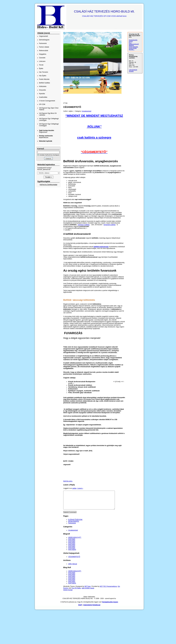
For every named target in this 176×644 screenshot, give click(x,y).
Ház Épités (43, 76)
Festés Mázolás (44, 79)
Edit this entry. (68, 481)
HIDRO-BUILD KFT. (75, 541)
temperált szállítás (110, 225)
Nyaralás (42, 94)
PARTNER (72, 543)
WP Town (88, 590)
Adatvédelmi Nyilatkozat (92, 609)
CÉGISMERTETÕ (74, 560)
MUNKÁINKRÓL (74, 525)
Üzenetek (42, 58)
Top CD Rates (76, 592)
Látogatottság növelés (133, 70)
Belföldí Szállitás (44, 83)
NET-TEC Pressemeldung (108, 590)
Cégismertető (43, 36)
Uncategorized (86, 111)
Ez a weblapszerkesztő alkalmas (134, 44)
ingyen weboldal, (134, 47)
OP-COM (42, 104)
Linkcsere (42, 61)
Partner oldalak (44, 47)
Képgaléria (43, 54)
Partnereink (43, 43)
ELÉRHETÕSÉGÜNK (75, 523)
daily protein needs (88, 592)
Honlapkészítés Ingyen (110, 606)
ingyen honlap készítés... (133, 49)
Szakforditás (43, 97)
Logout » (80, 488)
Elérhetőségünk (44, 40)
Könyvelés (42, 90)
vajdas (74, 488)
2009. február (73, 568)
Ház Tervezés (44, 72)
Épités (41, 69)
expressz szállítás (84, 225)
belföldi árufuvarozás (101, 247)
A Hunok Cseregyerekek (47, 101)
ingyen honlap (68, 594)
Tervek (41, 65)
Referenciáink (44, 51)
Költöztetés (43, 86)
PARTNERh (72, 553)
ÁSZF (80, 609)
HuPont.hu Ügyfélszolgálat (48, 185)
